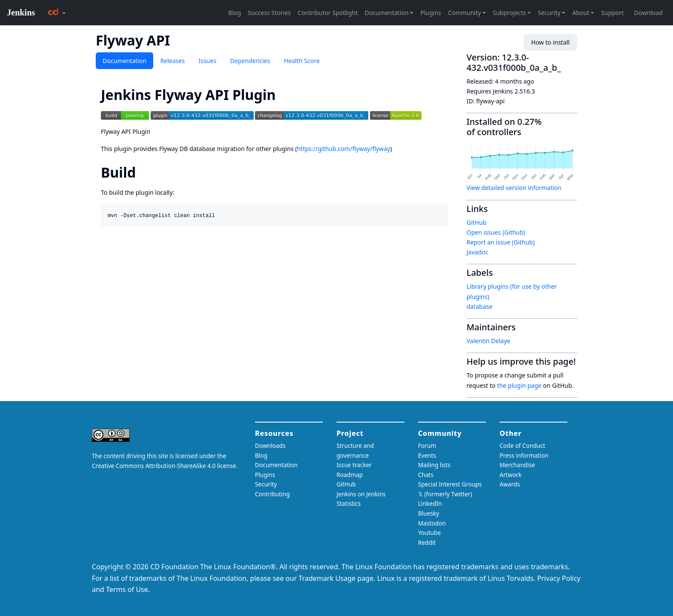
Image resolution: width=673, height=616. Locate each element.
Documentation (124, 61)
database (479, 306)
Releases (172, 61)
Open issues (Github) (496, 232)
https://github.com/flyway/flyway (344, 149)
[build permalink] (143, 172)
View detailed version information (514, 188)
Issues (208, 61)
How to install (550, 42)
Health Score (302, 61)
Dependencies (250, 61)
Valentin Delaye (488, 341)
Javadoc (477, 252)
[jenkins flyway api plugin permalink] (283, 95)
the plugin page (519, 385)
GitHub (477, 222)
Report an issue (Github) (501, 242)
